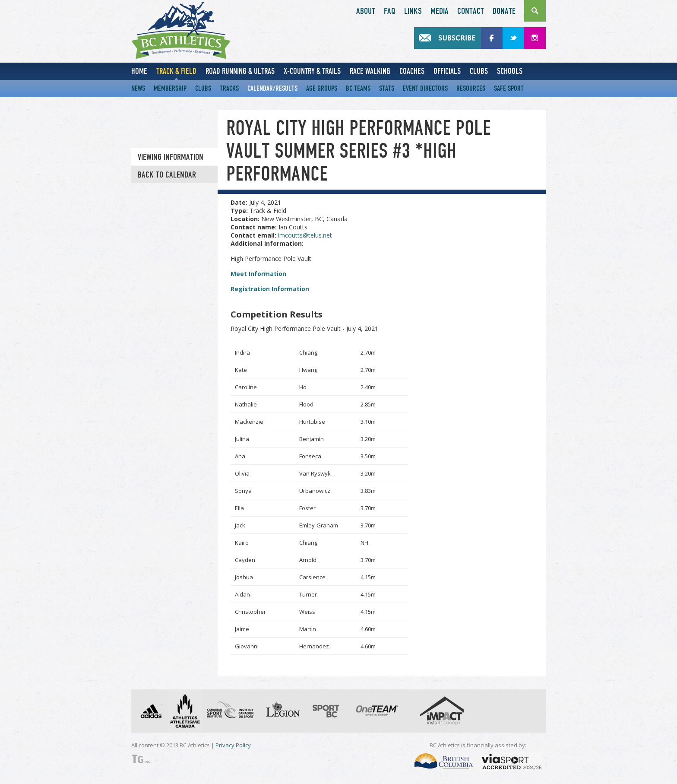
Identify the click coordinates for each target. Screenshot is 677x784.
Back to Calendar (167, 175)
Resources (471, 88)
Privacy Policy (233, 745)
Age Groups (322, 88)
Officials (447, 71)
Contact (471, 11)
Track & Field (176, 71)
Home (139, 71)
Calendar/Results (272, 88)
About (366, 11)
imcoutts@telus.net (305, 235)
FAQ (390, 11)
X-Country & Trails (312, 71)
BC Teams (358, 88)
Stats (387, 88)
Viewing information (171, 157)
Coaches (412, 71)
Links (413, 11)
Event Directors (425, 88)
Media (440, 11)
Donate (504, 11)
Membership (170, 88)
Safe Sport (509, 88)
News (138, 88)
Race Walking (370, 71)
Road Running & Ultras (240, 71)
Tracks (229, 88)
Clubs (479, 71)
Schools (510, 71)
